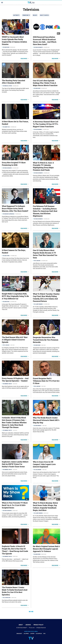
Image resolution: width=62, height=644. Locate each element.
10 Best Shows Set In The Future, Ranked (15, 123)
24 (28, 77)
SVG (44, 634)
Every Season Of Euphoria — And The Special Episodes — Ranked (15, 380)
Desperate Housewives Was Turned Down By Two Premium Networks (46, 340)
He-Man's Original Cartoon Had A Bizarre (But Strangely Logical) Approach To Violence (46, 549)
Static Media (23, 628)
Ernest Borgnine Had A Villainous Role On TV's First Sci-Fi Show (46, 381)
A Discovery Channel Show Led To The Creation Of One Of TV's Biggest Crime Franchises (46, 124)
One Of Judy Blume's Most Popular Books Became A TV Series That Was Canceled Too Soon (45, 254)
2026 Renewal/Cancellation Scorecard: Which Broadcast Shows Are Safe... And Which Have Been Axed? (45, 41)
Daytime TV (16, 15)
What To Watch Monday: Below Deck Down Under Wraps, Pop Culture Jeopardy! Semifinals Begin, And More (45, 507)
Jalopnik (26, 634)
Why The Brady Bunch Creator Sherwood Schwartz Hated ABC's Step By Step (46, 420)
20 (28, 499)
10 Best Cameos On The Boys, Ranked (14, 251)
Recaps (35, 15)
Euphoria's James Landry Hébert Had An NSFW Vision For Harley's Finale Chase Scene (15, 464)
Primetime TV (26, 15)
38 (28, 290)
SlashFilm (39, 634)
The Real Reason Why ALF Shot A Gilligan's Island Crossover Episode (15, 340)
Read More (24, 59)
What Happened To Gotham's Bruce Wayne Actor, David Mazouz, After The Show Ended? (15, 209)
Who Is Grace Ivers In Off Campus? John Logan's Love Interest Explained (44, 464)
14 (28, 159)
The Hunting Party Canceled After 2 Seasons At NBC (13, 82)
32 (59, 499)
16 (59, 290)
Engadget (19, 634)
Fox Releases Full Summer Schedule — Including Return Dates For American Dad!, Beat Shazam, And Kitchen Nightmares (45, 211)
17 (59, 159)
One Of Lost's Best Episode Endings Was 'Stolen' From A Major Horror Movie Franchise (45, 83)
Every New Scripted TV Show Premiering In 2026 (14, 164)
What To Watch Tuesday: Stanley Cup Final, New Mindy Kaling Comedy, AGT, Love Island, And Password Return (46, 298)
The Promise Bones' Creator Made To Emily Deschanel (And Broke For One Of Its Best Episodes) (15, 591)
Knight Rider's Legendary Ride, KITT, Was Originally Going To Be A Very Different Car (15, 296)
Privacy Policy (38, 625)
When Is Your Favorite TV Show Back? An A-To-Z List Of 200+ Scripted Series (15, 505)
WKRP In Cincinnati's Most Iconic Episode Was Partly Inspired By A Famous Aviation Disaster (14, 41)
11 (59, 203)
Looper (32, 634)
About (21, 625)
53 (28, 584)
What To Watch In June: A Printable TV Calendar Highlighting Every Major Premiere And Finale (43, 166)
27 (28, 543)
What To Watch (44, 15)
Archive (28, 625)
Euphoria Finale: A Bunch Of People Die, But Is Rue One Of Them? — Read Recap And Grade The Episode (15, 550)
